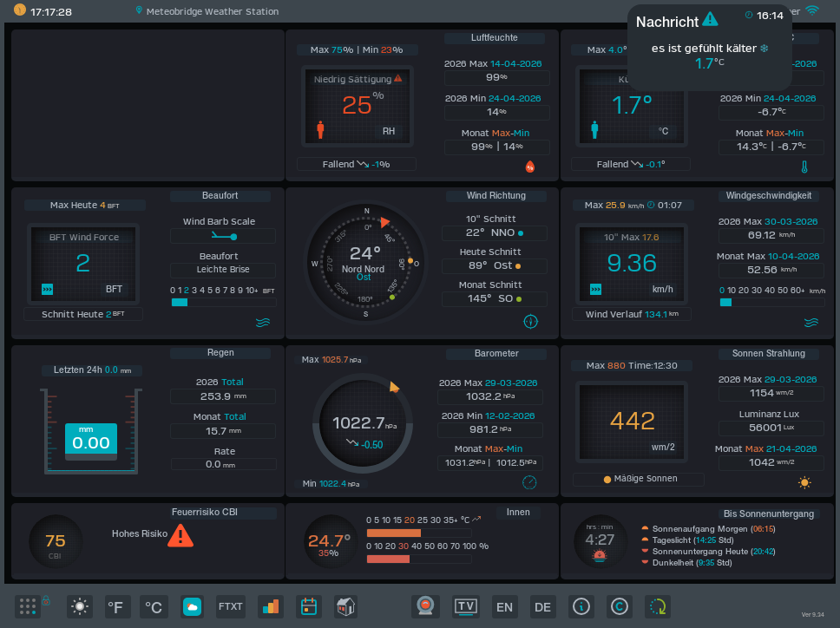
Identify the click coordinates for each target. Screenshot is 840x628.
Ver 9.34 (813, 615)
